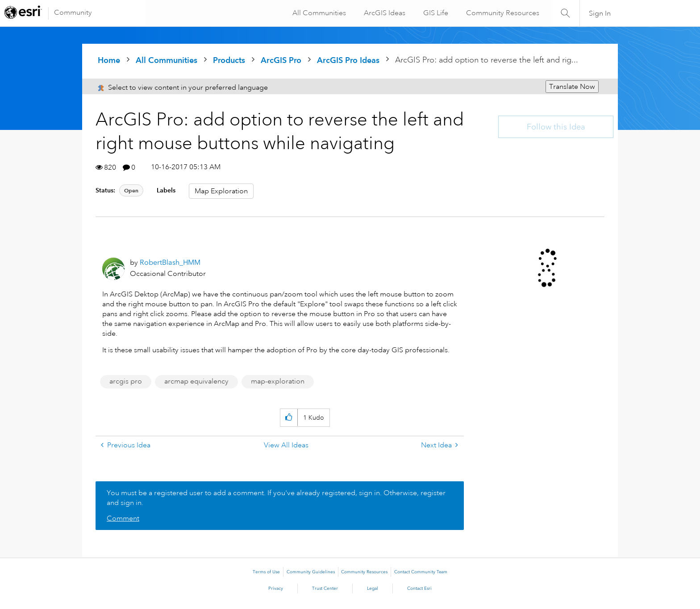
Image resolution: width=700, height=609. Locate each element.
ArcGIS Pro (281, 60)
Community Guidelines (311, 572)
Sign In (600, 13)
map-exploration (278, 381)
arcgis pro (126, 381)
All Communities (318, 13)
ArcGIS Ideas (384, 13)
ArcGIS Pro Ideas (348, 60)
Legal (373, 588)
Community (73, 13)
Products (229, 60)
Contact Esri (419, 588)
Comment (123, 518)
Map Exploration (221, 191)
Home (109, 60)
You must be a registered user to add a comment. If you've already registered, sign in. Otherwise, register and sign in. (276, 498)
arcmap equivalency (196, 381)
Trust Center (325, 588)
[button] (289, 418)
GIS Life (435, 13)
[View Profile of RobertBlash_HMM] (170, 262)
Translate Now (572, 87)
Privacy (276, 588)
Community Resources (502, 13)
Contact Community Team (421, 572)
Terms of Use (266, 572)
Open (131, 190)
